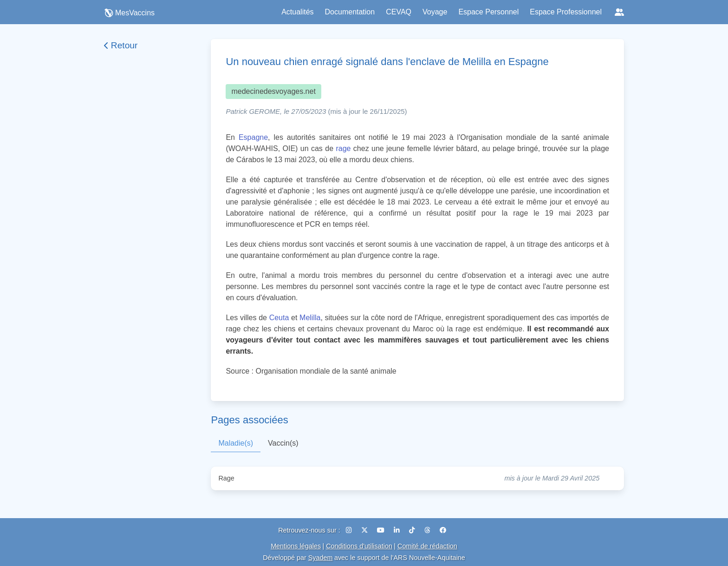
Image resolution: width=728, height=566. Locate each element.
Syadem (321, 558)
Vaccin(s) (283, 443)
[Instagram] (350, 530)
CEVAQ (399, 12)
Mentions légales (296, 546)
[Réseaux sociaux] (619, 12)
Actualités (297, 12)
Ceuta (279, 318)
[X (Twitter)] (365, 530)
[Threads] (428, 530)
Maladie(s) (236, 443)
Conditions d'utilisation (359, 546)
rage (343, 148)
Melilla (310, 318)
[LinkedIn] (398, 530)
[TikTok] (413, 530)
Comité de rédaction (427, 546)
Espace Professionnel (566, 12)
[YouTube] (382, 530)
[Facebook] (443, 530)
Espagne (253, 137)
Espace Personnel (488, 12)
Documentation (350, 12)
